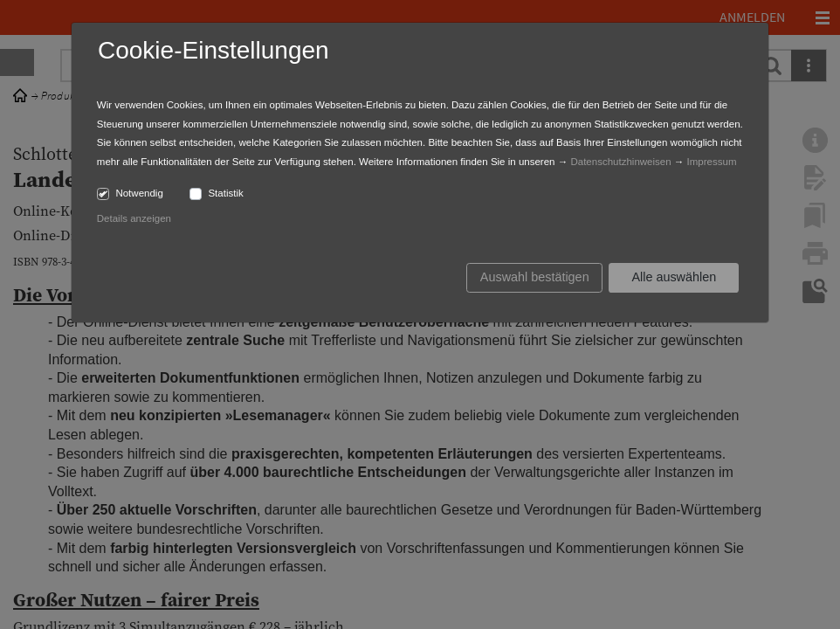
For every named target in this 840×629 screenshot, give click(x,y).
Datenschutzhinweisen (620, 162)
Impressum (712, 162)
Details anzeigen (134, 218)
